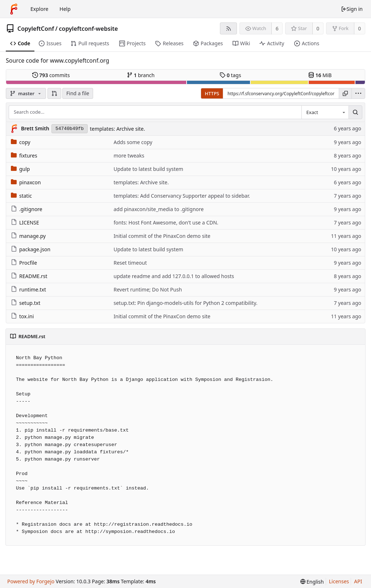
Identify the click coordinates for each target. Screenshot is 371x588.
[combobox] (325, 112)
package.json (31, 249)
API (358, 581)
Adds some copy (133, 142)
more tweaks (129, 156)
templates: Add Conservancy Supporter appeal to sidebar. (182, 196)
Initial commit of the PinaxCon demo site (162, 236)
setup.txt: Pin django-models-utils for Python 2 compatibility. (186, 303)
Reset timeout (130, 263)
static (21, 196)
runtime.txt (28, 289)
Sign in (352, 9)
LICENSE (25, 222)
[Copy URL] (345, 93)
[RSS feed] (228, 28)
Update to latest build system (149, 169)
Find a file (78, 93)
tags (230, 75)
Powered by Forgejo (31, 581)
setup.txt (26, 303)
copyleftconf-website (88, 29)
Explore (39, 9)
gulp (20, 169)
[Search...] (355, 112)
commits (51, 75)
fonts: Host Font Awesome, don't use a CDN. (166, 222)
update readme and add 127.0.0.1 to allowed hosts (174, 276)
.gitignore (27, 209)
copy (21, 142)
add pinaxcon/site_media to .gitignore (159, 209)
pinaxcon (26, 182)
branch (141, 75)
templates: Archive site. (117, 129)
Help (65, 9)
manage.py (28, 236)
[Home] (14, 9)
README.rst (29, 276)
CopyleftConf (36, 29)
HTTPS (212, 93)
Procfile (24, 263)
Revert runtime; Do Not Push (148, 289)
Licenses (339, 581)
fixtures (24, 156)
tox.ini (22, 316)
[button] (54, 93)
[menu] (358, 93)
